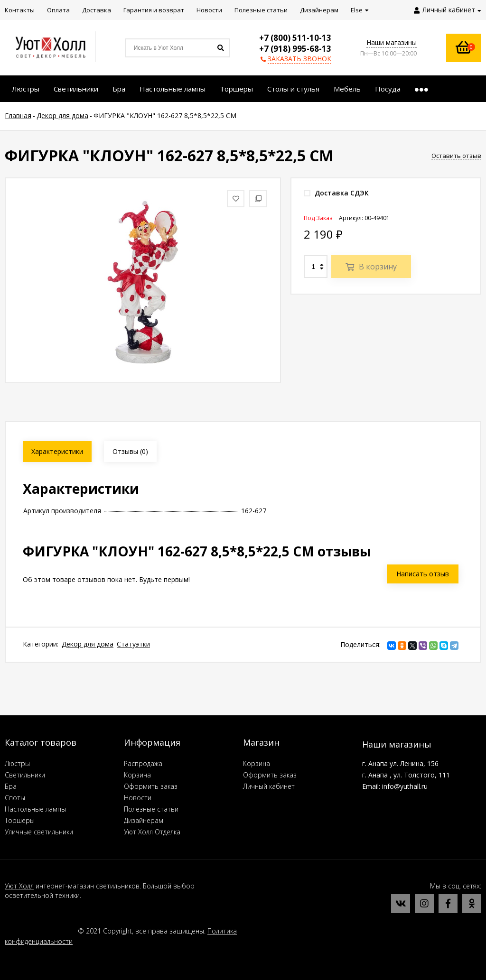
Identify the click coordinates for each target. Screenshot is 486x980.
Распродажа (143, 763)
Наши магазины (392, 42)
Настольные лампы (35, 809)
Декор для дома (88, 644)
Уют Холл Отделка (152, 832)
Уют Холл (19, 886)
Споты (15, 798)
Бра (11, 786)
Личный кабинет (269, 786)
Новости (138, 798)
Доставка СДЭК (336, 193)
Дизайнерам (144, 820)
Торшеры (20, 820)
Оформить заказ (151, 786)
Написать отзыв (423, 574)
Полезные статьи (151, 809)
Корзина (137, 775)
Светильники (25, 775)
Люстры (17, 763)
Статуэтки (133, 644)
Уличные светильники (39, 832)
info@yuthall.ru (405, 786)
